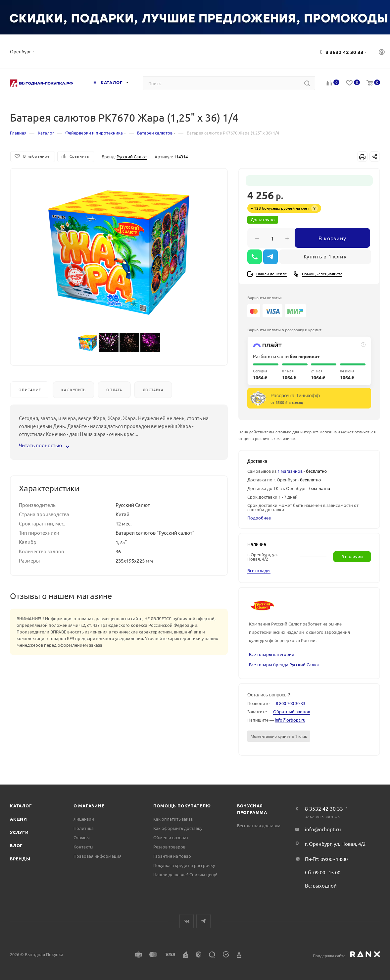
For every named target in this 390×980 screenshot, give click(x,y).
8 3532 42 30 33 (344, 52)
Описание (30, 390)
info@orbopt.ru (290, 720)
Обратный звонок (292, 711)
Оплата (114, 390)
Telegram (203, 921)
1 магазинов (290, 471)
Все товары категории (272, 654)
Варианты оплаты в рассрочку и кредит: (285, 330)
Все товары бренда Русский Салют (284, 664)
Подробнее (259, 518)
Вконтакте (187, 921)
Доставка (153, 390)
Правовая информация (97, 856)
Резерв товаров (169, 847)
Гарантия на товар (172, 856)
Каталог (21, 806)
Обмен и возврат (171, 837)
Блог (16, 845)
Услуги (19, 832)
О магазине (89, 806)
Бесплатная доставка (259, 825)
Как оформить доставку (178, 828)
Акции (19, 819)
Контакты (83, 847)
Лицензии (84, 819)
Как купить (73, 390)
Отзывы (82, 837)
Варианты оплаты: (265, 298)
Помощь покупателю (182, 806)
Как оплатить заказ (173, 819)
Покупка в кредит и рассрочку (184, 865)
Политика (84, 828)
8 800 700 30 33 (291, 703)
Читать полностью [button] (44, 445)
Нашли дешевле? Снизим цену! (185, 874)
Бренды (20, 859)
